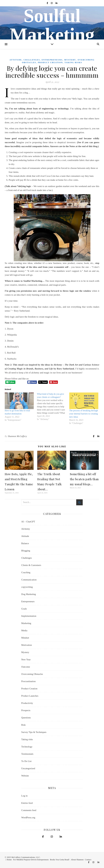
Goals (24, 609)
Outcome (26, 667)
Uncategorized (28, 768)
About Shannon (77, 860)
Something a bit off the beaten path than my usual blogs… (84, 479)
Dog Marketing (29, 594)
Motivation (27, 645)
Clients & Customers (31, 565)
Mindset (25, 638)
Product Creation (50, 62)
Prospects (26, 710)
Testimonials (27, 754)
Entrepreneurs (52, 60)
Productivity (27, 703)
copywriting (27, 587)
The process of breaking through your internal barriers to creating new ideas (84, 414)
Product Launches (30, 696)
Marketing (26, 623)
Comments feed (29, 810)
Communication (29, 580)
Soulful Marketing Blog (52, 35)
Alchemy (26, 529)
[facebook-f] (48, 3)
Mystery (70, 60)
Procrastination (28, 681)
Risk (24, 725)
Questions (26, 718)
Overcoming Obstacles (32, 674)
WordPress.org (28, 817)
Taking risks (73, 62)
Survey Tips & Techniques (34, 732)
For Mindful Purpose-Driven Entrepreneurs (31, 860)
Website (25, 776)
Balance (25, 543)
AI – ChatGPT (28, 522)
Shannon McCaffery (17, 436)
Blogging (26, 551)
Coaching (26, 572)
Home (9, 860)
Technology (27, 747)
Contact (88, 860)
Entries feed (27, 803)
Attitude (16, 60)
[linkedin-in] (56, 3)
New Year (26, 660)
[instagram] (52, 3)
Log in (24, 796)
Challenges (32, 60)
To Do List (26, 761)
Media (24, 630)
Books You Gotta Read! (60, 860)
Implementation (29, 616)
